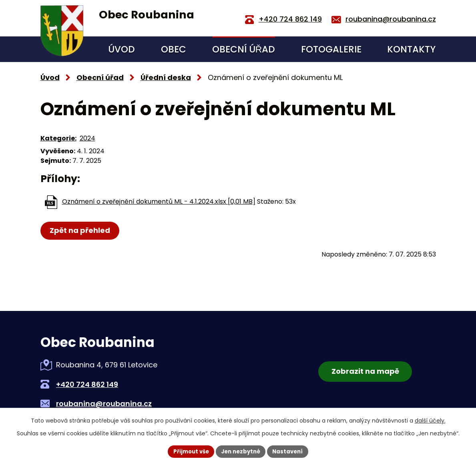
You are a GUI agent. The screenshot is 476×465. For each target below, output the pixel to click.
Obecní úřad (244, 49)
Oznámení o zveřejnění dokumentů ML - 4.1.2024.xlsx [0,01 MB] (159, 201)
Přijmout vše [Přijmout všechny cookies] (188, 451)
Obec (174, 49)
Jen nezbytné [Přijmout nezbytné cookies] (241, 451)
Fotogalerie (331, 49)
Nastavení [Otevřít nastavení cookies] (291, 451)
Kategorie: (58, 138)
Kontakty (411, 49)
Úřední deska (166, 77)
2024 (87, 138)
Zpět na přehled (81, 230)
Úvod (122, 49)
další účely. (430, 420)
